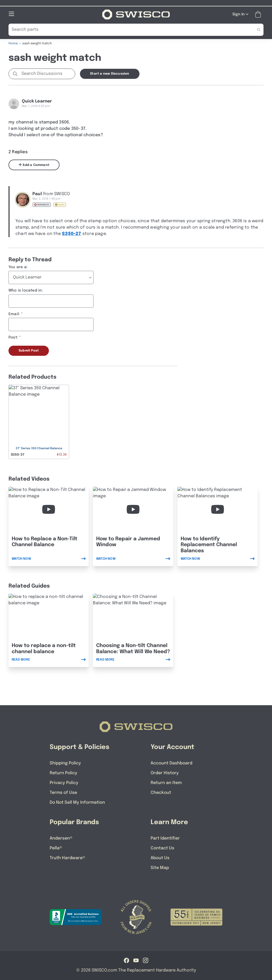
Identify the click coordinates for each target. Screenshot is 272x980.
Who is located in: (26, 290)
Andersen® (61, 838)
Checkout (161, 792)
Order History (165, 773)
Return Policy (63, 773)
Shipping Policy (65, 763)
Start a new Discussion (110, 74)
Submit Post (29, 350)
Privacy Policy (64, 783)
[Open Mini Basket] (259, 14)
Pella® (56, 848)
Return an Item (166, 783)
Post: (13, 337)
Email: (14, 314)
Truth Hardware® (67, 858)
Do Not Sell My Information (77, 802)
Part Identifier (165, 838)
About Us (160, 858)
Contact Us (162, 848)
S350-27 (71, 234)
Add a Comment (34, 165)
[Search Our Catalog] (128, 29)
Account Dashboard (171, 763)
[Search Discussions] (47, 74)
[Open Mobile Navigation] (11, 14)
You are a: (18, 267)
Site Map (160, 868)
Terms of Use (63, 792)
